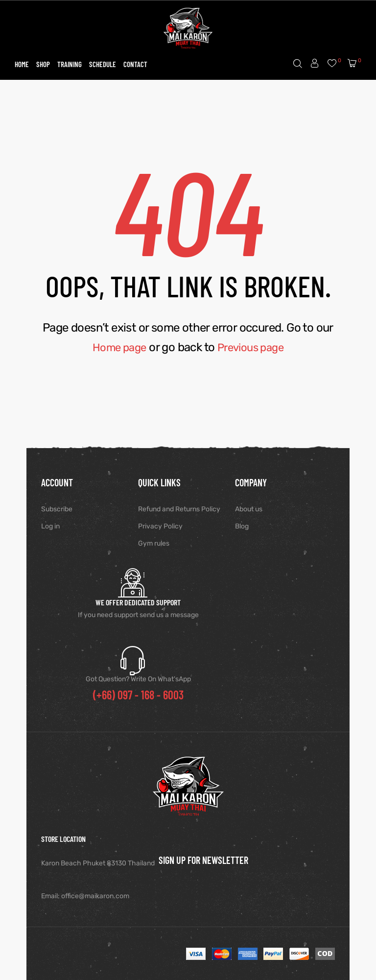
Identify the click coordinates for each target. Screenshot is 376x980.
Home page (117, 347)
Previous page (253, 347)
